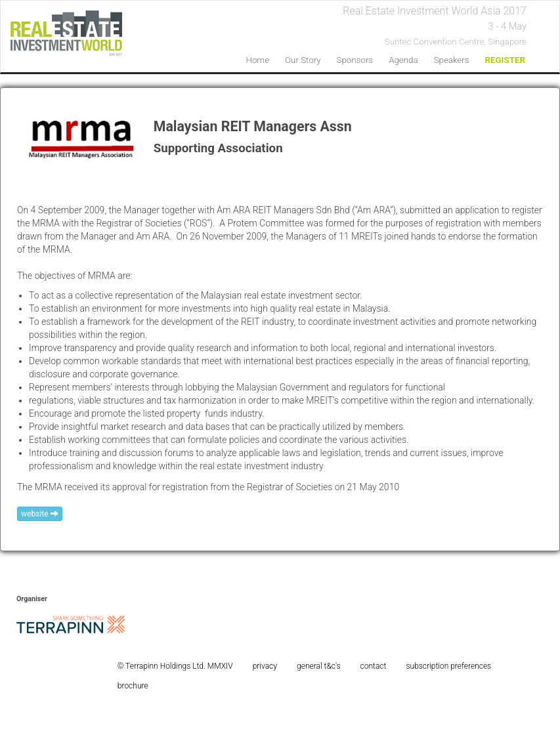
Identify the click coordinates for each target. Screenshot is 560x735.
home (257, 60)
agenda (403, 60)
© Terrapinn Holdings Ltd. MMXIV (175, 666)
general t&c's (319, 666)
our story (303, 60)
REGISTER (505, 60)
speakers (452, 60)
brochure (133, 686)
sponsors (355, 60)
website (40, 514)
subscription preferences (448, 666)
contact (374, 666)
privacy (265, 666)
